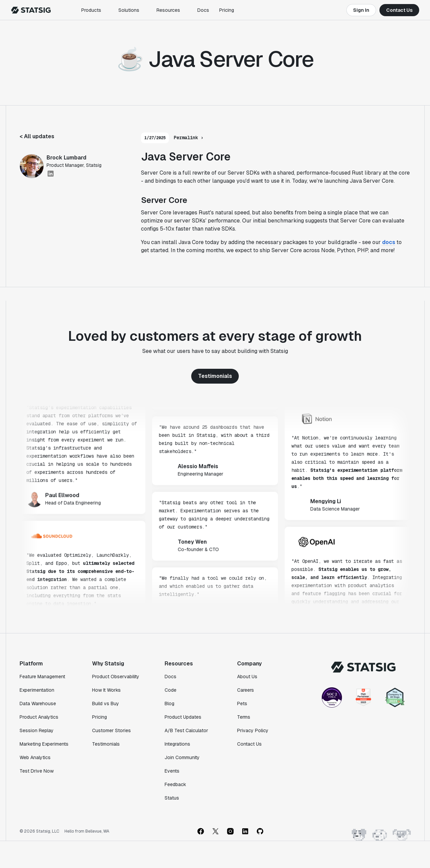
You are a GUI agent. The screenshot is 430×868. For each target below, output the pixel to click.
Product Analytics (39, 717)
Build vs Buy (106, 704)
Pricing (227, 10)
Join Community (182, 757)
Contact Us (399, 10)
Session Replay (37, 730)
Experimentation (37, 690)
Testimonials (215, 376)
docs (389, 242)
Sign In (361, 10)
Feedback (175, 784)
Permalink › (189, 138)
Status (172, 798)
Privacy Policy (253, 730)
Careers (246, 690)
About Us (247, 677)
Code (170, 690)
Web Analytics (35, 757)
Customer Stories (111, 730)
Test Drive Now (37, 771)
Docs (203, 10)
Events (172, 771)
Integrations (177, 744)
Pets (242, 704)
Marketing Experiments (44, 744)
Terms (244, 717)
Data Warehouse (38, 704)
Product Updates (183, 717)
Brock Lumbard (66, 158)
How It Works (106, 690)
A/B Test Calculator (186, 730)
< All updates (37, 136)
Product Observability (116, 677)
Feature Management (42, 677)
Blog (169, 704)
